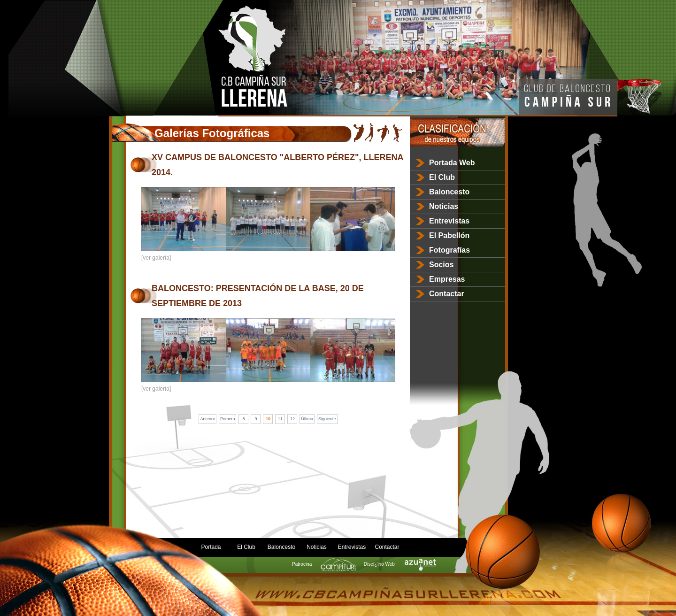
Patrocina (321, 564)
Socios (441, 265)
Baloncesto (449, 192)
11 (280, 419)
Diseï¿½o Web (399, 564)
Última (307, 419)
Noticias (444, 206)
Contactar (447, 294)
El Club (442, 177)
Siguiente (327, 419)
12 (292, 419)
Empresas (447, 279)
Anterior (207, 419)
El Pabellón (449, 235)
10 (268, 419)
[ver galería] (156, 258)
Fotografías (449, 250)
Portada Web (452, 163)
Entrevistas (449, 221)
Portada (211, 547)
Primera (228, 419)
